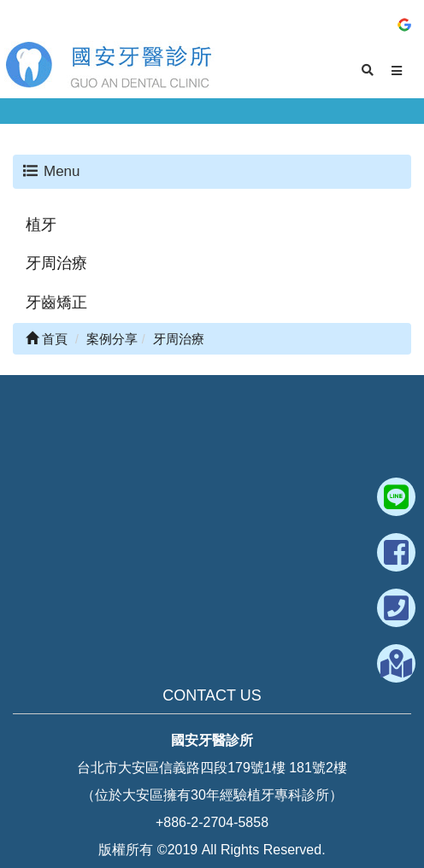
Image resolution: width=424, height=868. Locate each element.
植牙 (41, 225)
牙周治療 (56, 263)
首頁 (47, 339)
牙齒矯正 (56, 302)
